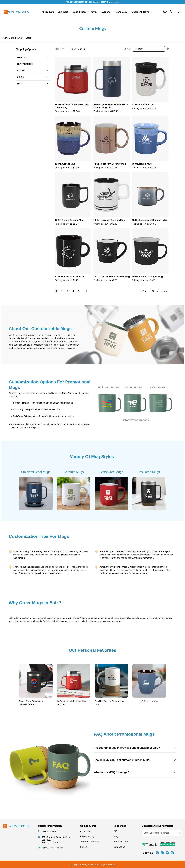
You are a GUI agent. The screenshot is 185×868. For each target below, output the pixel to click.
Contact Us (119, 847)
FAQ (116, 831)
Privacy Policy (87, 836)
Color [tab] (20, 77)
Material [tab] (22, 57)
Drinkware (17, 38)
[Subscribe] (178, 833)
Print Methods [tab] (25, 64)
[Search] (172, 11)
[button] (165, 11)
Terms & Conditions (90, 842)
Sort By (128, 49)
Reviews (84, 847)
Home (5, 38)
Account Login (121, 842)
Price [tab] (20, 84)
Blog (116, 836)
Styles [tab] (21, 70)
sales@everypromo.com (53, 848)
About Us (85, 831)
